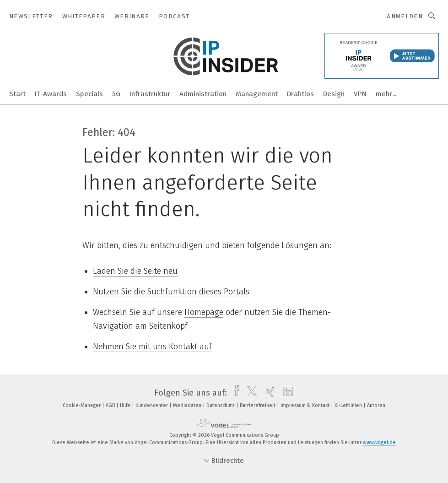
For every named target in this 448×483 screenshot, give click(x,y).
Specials (89, 94)
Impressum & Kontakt (306, 405)
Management (257, 94)
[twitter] (250, 393)
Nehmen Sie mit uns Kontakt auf (152, 347)
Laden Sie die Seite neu (135, 271)
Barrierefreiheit (258, 405)
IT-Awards (51, 94)
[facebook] (234, 393)
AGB (111, 405)
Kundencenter (152, 405)
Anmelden (405, 16)
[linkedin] (286, 393)
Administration (203, 94)
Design (334, 94)
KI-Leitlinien (349, 405)
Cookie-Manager (82, 405)
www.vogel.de (379, 442)
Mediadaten (188, 405)
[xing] (268, 393)
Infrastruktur (150, 94)
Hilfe (126, 405)
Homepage (204, 312)
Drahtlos (300, 94)
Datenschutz (221, 405)
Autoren (376, 405)
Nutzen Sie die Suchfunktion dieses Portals (171, 292)
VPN (360, 94)
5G (116, 94)
